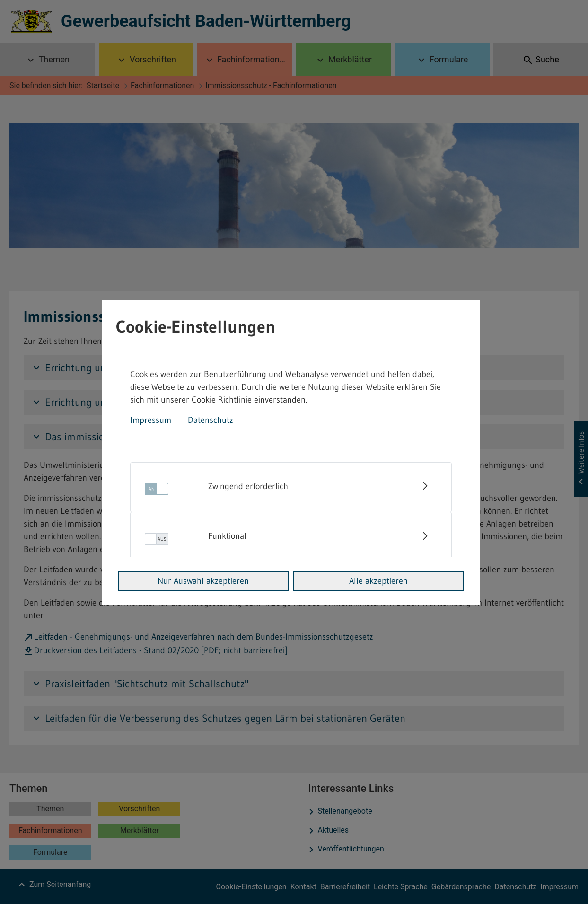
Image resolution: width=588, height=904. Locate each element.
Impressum (151, 420)
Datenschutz (211, 420)
